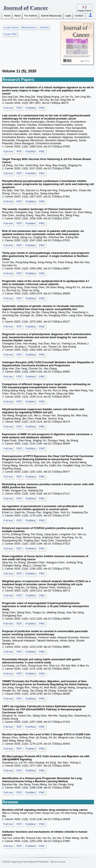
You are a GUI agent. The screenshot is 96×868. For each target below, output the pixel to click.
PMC (42, 108)
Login (68, 16)
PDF (19, 108)
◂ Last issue (11, 27)
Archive (44, 27)
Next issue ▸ (29, 27)
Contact (79, 16)
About (17, 16)
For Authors (31, 16)
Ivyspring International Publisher (30, 862)
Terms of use (58, 862)
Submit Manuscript (51, 16)
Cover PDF (10, 34)
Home (7, 16)
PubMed (30, 108)
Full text (8, 108)
